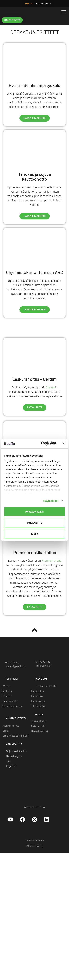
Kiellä (34, 534)
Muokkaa (35, 523)
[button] (64, 12)
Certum (51, 387)
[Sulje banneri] (64, 444)
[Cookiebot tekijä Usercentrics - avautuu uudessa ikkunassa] (42, 444)
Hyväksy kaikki (35, 512)
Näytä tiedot (51, 501)
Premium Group (52, 560)
